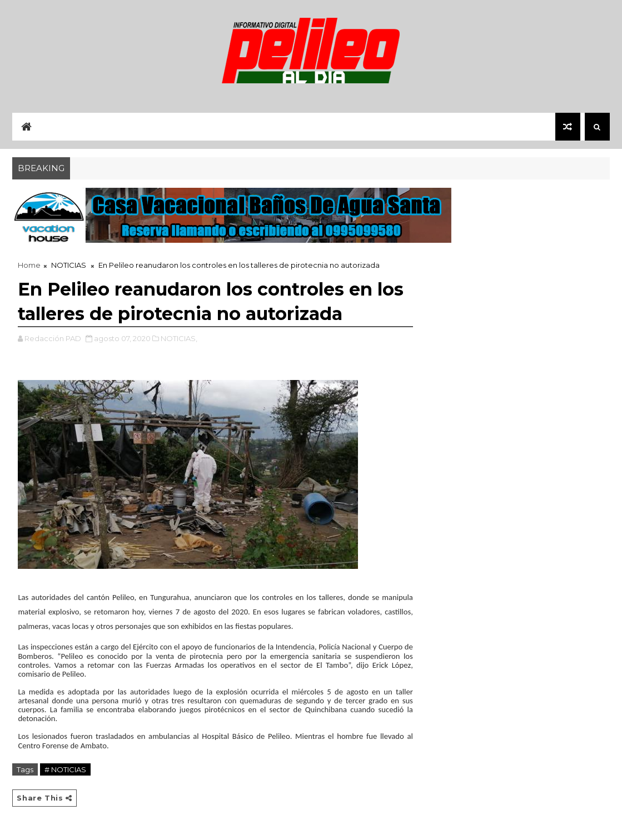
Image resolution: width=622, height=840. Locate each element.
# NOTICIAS (65, 769)
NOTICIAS (69, 265)
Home (29, 265)
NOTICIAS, (179, 338)
